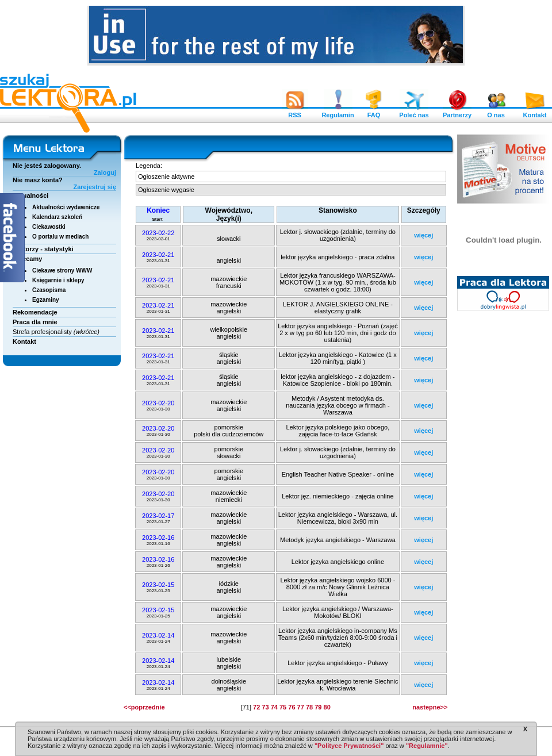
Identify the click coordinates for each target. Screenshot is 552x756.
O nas (496, 112)
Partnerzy (457, 112)
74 (274, 707)
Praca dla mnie (35, 322)
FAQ (374, 112)
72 (256, 707)
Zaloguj (105, 172)
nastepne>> (430, 707)
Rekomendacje (35, 312)
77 (301, 707)
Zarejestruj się (95, 187)
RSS (295, 112)
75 (283, 707)
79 (318, 707)
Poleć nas (414, 112)
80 (327, 707)
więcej (423, 235)
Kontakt (535, 112)
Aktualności (30, 195)
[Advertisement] (504, 492)
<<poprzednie (144, 707)
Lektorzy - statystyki (43, 249)
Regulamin (338, 112)
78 (309, 707)
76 (292, 707)
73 (265, 707)
